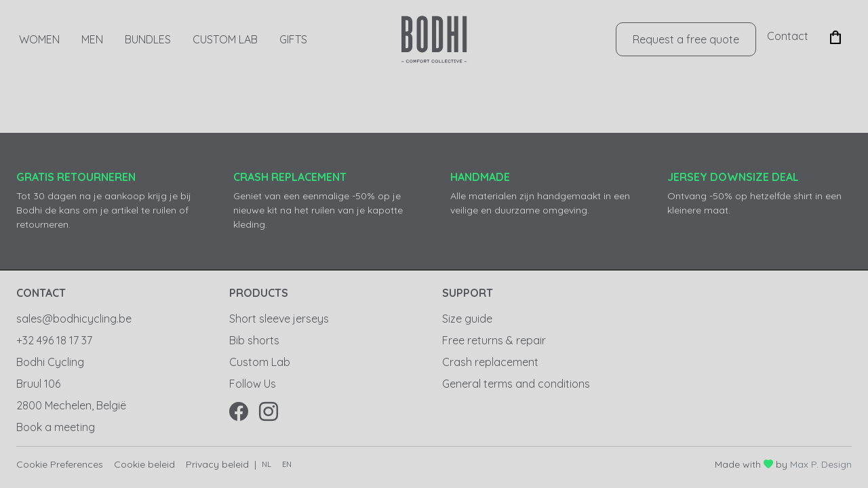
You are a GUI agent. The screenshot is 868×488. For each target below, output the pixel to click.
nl (267, 464)
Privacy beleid (217, 464)
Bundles (148, 39)
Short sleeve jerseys (279, 319)
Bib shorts (254, 340)
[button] (835, 36)
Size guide (467, 319)
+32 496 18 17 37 (54, 340)
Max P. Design (821, 464)
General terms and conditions (516, 384)
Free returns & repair (494, 340)
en (287, 464)
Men (92, 39)
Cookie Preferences (60, 464)
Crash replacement (490, 362)
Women (39, 39)
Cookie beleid (144, 464)
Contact (788, 36)
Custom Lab (225, 39)
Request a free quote (686, 39)
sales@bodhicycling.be (74, 319)
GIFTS (293, 39)
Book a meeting (56, 427)
